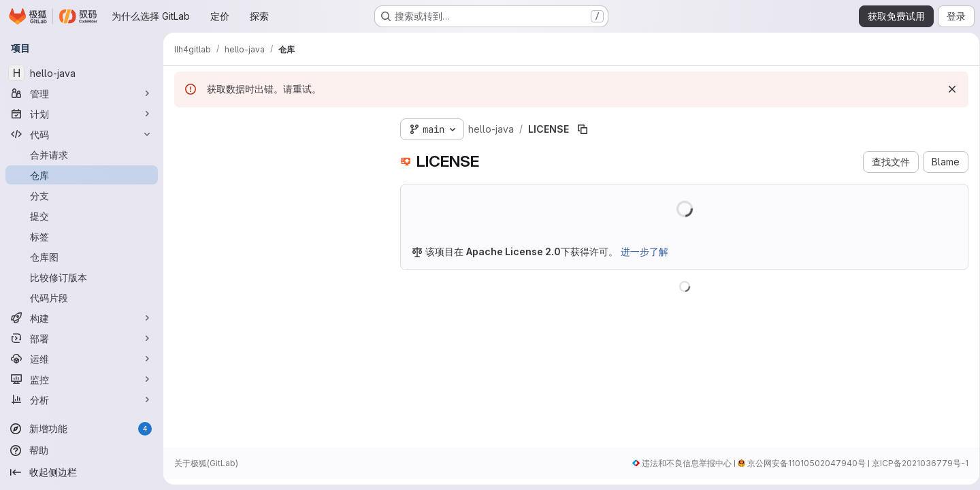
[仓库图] (82, 257)
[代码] (82, 134)
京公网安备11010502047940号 (802, 463)
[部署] (82, 338)
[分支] (82, 195)
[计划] (82, 114)
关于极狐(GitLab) (206, 463)
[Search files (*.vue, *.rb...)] (276, 154)
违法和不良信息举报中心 (682, 463)
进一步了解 (644, 251)
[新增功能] (82, 429)
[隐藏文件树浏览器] (185, 127)
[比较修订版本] (82, 277)
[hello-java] (82, 73)
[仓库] (82, 175)
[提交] (82, 216)
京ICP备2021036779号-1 (915, 463)
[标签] (82, 236)
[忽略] (947, 89)
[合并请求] (82, 154)
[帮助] (82, 451)
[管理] (82, 93)
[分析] (82, 399)
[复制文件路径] (583, 129)
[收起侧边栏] (82, 472)
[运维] (82, 359)
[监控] (82, 379)
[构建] (82, 318)
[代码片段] (82, 297)
